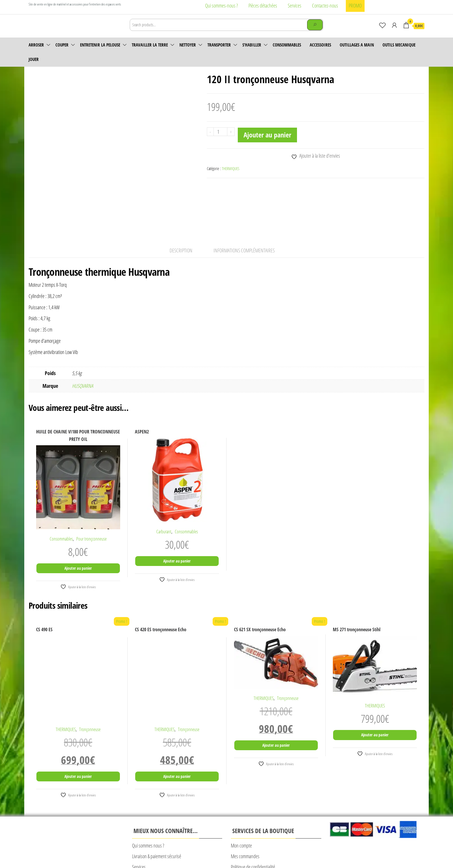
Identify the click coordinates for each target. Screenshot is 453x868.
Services (295, 5)
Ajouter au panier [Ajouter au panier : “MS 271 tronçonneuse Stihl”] (375, 688)
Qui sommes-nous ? (221, 5)
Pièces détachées (263, 5)
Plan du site (254, 850)
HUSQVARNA (82, 339)
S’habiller (252, 53)
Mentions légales (144, 850)
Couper (62, 53)
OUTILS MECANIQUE (399, 53)
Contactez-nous (325, 5)
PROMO (355, 5)
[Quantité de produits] (221, 140)
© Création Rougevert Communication (295, 850)
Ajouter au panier (267, 143)
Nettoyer (188, 53)
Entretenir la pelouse (100, 53)
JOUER (34, 67)
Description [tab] (181, 204)
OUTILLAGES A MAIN (357, 53)
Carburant (164, 485)
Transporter (219, 53)
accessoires (320, 53)
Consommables (287, 53)
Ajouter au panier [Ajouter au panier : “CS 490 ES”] (78, 729)
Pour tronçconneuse (91, 492)
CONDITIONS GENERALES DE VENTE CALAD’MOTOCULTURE (201, 850)
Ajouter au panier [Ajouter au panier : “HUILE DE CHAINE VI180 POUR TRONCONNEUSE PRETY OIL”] (78, 521)
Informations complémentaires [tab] (244, 204)
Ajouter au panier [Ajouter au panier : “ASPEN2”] (177, 514)
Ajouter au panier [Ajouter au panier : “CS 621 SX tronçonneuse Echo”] (276, 698)
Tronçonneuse (90, 682)
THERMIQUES (231, 177)
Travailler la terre (150, 53)
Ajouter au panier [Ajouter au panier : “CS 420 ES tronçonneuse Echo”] (177, 729)
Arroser (36, 53)
